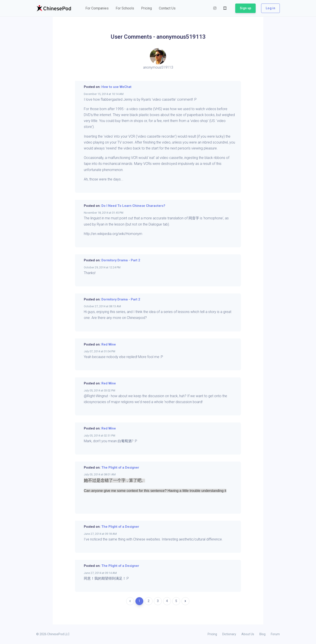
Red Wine (109, 344)
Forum (275, 634)
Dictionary (229, 634)
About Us (248, 634)
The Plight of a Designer (120, 468)
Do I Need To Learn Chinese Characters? (133, 206)
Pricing (212, 634)
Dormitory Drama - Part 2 (121, 260)
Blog (262, 634)
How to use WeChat (116, 87)
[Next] (185, 601)
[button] (97, 8)
